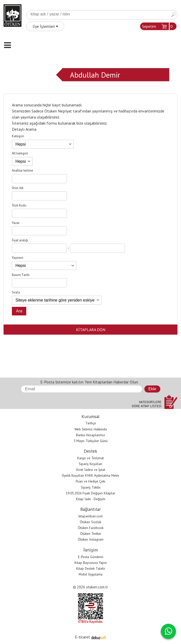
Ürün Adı (18, 188)
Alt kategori (20, 153)
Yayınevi (18, 258)
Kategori (18, 136)
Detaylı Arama (24, 129)
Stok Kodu (19, 205)
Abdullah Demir (95, 75)
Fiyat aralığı (20, 240)
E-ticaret (83, 637)
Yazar (16, 223)
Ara (173, 15)
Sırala (16, 292)
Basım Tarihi (21, 275)
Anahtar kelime (22, 170)
